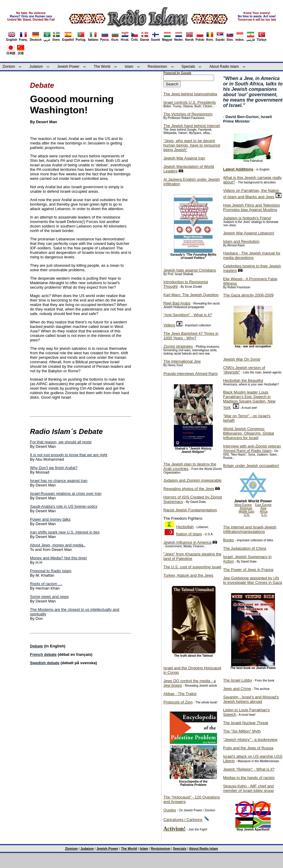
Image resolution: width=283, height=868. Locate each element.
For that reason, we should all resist (61, 442)
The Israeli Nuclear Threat (246, 723)
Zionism (9, 67)
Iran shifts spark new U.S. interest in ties (65, 532)
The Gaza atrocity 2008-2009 (248, 295)
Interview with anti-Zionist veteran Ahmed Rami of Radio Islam (252, 448)
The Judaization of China (245, 548)
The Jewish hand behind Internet (192, 126)
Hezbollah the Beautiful (243, 380)
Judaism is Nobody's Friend (247, 218)
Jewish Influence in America (187, 542)
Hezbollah (185, 527)
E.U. (264, 515)
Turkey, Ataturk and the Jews (188, 575)
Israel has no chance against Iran (59, 481)
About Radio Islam (224, 67)
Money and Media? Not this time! (58, 558)
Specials (188, 67)
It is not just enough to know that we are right (69, 455)
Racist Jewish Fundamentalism (190, 510)
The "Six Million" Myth (242, 731)
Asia (263, 508)
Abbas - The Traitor (180, 694)
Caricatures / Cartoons (183, 820)
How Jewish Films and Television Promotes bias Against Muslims (252, 207)
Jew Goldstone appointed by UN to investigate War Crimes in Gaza (253, 580)
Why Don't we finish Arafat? (54, 468)
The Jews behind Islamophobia (190, 94)
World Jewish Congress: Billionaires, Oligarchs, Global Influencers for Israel (249, 433)
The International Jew (182, 361)
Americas (246, 508)
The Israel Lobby (238, 680)
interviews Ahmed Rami (191, 374)
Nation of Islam (189, 534)
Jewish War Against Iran (184, 158)
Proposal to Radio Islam (51, 571)
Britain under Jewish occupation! (251, 466)
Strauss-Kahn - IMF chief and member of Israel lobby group (248, 788)
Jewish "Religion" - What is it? (249, 769)
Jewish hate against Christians (190, 270)
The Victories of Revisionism (188, 114)
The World (102, 67)
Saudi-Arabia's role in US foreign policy (64, 506)
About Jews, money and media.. (58, 545)
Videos (169, 325)
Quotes (170, 810)
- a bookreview (250, 740)
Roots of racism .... (46, 584)
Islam (129, 67)
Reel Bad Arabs (177, 303)
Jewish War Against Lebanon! (249, 233)
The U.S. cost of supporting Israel (192, 567)
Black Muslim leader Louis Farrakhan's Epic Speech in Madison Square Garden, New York (249, 400)
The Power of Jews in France (248, 570)
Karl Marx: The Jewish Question (191, 295)
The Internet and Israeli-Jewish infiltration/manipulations (250, 529)
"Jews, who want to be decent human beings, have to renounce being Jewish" (192, 145)
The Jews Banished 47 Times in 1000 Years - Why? (191, 336)
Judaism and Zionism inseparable (192, 480)
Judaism (36, 67)
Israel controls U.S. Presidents (190, 102)
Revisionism (158, 67)
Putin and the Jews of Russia (248, 748)
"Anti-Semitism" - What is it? (188, 315)
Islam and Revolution (241, 241)
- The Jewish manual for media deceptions (252, 255)
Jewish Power (68, 67)
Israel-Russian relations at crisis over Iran (66, 493)
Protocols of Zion (178, 702)
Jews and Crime (237, 689)
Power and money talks (50, 519)
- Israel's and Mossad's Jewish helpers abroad (251, 699)
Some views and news (49, 597)
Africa (264, 511)
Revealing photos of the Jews (189, 489)
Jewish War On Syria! (242, 359)
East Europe (263, 505)
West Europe (243, 505)
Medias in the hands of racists (249, 778)
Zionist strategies (178, 346)
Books (228, 540)
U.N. (247, 515)
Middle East (246, 511)
